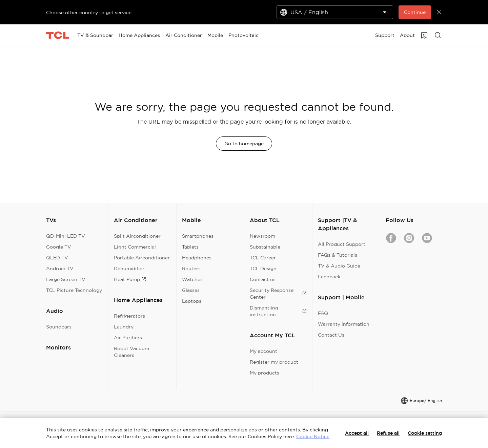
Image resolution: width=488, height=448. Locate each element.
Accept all (357, 433)
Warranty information (344, 324)
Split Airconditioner (137, 236)
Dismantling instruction (278, 311)
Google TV (59, 247)
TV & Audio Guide (339, 266)
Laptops (192, 301)
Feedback (329, 277)
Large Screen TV (66, 279)
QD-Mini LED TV (66, 236)
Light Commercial (135, 247)
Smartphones (198, 236)
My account (263, 351)
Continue (415, 12)
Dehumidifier (129, 269)
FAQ (323, 313)
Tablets (190, 247)
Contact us (263, 279)
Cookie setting (425, 433)
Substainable (265, 247)
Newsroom (262, 236)
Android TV (60, 269)
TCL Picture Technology (74, 290)
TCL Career (263, 258)
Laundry (124, 327)
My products (265, 373)
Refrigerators (129, 316)
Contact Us (331, 335)
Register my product (274, 362)
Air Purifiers (128, 338)
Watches (192, 279)
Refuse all (388, 433)
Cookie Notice (313, 436)
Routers (191, 269)
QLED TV (57, 258)
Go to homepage (244, 144)
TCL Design (263, 269)
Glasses (191, 290)
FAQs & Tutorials (338, 255)
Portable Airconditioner (142, 258)
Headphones (197, 258)
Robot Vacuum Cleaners (131, 352)
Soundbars (59, 327)
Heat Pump (130, 279)
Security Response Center (278, 294)
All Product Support (342, 244)
